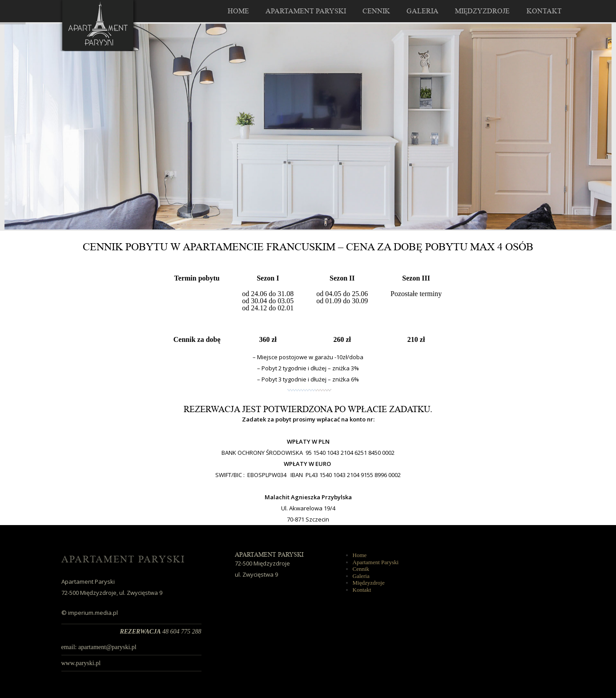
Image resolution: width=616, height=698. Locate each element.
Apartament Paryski (306, 11)
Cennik (376, 11)
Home (238, 11)
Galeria (423, 11)
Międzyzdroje (483, 11)
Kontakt (544, 11)
